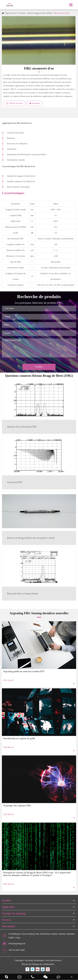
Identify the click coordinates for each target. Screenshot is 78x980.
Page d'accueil (11, 13)
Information (9, 926)
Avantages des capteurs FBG (17, 806)
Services (6, 920)
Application (8, 907)
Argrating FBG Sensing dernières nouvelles (39, 613)
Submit (39, 367)
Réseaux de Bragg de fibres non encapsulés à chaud (31, 538)
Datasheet (35, 103)
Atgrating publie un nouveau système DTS (24, 671)
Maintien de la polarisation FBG (22, 427)
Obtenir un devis (15, 103)
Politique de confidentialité (43, 964)
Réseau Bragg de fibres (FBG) (40, 13)
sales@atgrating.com (14, 944)
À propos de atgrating (14, 913)
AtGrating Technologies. (35, 960)
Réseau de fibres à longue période (23, 594)
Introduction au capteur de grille (19, 738)
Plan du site (26, 964)
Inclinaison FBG (15, 482)
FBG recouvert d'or (62, 13)
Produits (22, 13)
